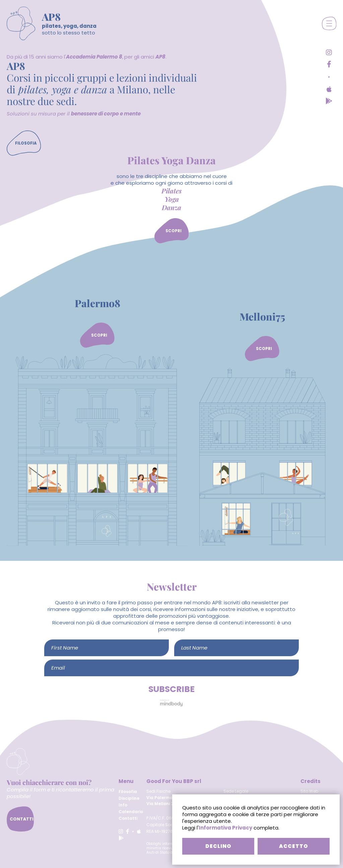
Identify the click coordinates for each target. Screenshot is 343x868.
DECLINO (218, 846)
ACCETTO (294, 846)
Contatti (128, 818)
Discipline (129, 798)
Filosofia (128, 792)
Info (123, 805)
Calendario (131, 812)
